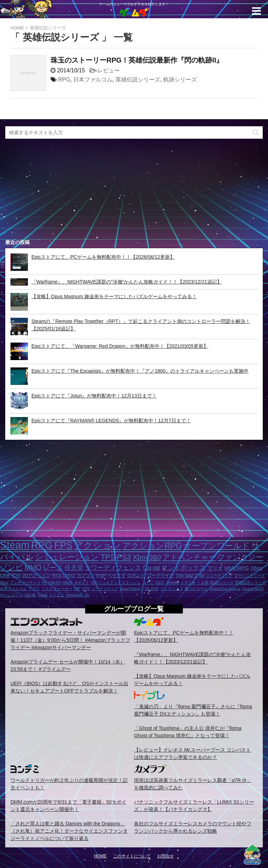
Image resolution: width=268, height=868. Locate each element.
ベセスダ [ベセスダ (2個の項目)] (117, 576)
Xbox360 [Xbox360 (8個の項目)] (147, 557)
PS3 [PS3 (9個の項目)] (124, 557)
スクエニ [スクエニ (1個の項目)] (57, 595)
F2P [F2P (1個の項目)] (77, 589)
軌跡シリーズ (180, 80)
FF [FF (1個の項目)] (44, 582)
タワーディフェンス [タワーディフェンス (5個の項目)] (113, 568)
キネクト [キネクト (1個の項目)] (82, 582)
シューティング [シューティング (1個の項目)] (219, 576)
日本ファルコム (93, 80)
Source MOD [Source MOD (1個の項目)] (253, 589)
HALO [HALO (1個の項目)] (67, 582)
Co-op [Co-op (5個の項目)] (152, 568)
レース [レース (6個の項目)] (53, 568)
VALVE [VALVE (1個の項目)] (30, 595)
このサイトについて (132, 856)
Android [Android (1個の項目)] (173, 582)
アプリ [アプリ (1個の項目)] (34, 589)
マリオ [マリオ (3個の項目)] (215, 568)
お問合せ (165, 856)
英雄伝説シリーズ (138, 80)
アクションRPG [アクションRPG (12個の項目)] (152, 546)
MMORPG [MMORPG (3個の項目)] (237, 568)
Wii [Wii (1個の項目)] (202, 576)
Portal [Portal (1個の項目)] (43, 595)
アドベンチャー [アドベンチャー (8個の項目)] (189, 557)
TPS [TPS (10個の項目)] (108, 557)
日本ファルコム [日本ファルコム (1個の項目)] (13, 589)
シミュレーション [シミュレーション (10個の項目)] (67, 557)
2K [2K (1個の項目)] (147, 589)
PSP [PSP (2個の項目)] (101, 576)
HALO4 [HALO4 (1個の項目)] (55, 582)
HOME (100, 856)
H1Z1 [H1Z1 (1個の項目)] (160, 582)
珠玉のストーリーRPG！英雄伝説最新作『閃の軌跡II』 (137, 60)
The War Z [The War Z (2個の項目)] (187, 576)
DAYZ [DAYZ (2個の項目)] (69, 576)
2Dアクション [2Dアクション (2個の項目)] (36, 576)
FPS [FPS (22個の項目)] (63, 545)
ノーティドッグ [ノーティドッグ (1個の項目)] (105, 589)
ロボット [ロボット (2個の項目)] (136, 576)
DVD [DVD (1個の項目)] (155, 589)
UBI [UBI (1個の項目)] (94, 582)
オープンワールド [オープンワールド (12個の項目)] (217, 546)
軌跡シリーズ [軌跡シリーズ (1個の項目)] (222, 582)
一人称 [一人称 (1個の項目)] (203, 582)
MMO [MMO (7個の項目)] (33, 567)
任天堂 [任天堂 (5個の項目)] (74, 568)
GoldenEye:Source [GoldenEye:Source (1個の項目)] (225, 589)
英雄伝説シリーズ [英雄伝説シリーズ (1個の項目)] (250, 582)
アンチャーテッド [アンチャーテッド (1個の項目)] (25, 582)
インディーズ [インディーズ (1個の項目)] (172, 589)
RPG (64, 80)
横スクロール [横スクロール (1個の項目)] (196, 589)
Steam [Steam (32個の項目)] (15, 545)
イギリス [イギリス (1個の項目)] (188, 582)
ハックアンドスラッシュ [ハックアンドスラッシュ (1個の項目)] (120, 582)
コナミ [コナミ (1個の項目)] (148, 582)
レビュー (109, 70)
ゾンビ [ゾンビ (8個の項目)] (12, 567)
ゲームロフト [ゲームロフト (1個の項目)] (12, 595)
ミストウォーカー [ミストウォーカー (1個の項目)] (57, 589)
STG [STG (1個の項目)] (86, 589)
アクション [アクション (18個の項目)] (98, 545)
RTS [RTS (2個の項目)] (57, 576)
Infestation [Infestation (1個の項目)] (74, 595)
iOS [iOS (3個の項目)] (16, 575)
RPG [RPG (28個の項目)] (42, 545)
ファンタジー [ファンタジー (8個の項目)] (240, 557)
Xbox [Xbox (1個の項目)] (4, 582)
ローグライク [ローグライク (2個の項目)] (161, 576)
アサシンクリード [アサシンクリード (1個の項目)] (250, 576)
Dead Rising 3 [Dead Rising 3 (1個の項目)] (131, 589)
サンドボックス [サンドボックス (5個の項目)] (184, 568)
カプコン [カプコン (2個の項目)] (86, 576)
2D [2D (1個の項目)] (87, 595)
